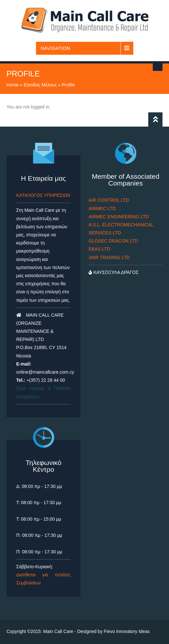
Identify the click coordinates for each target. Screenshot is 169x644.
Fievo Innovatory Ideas (127, 631)
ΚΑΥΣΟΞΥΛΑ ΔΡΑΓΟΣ (114, 272)
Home (12, 85)
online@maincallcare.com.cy (45, 372)
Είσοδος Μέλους (40, 85)
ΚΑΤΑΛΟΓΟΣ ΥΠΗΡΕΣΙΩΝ (43, 195)
